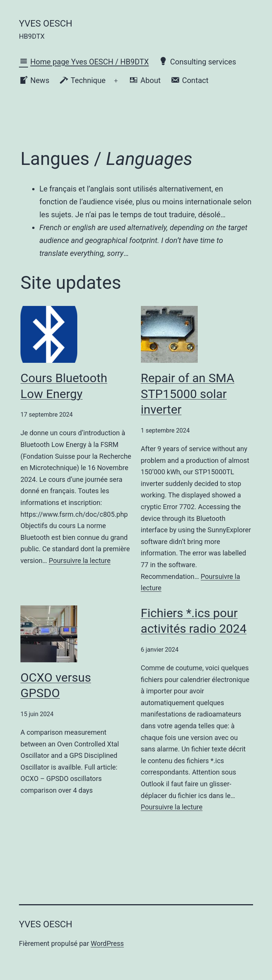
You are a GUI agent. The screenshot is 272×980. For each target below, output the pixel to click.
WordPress (107, 943)
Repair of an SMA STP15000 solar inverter (188, 394)
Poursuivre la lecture (80, 561)
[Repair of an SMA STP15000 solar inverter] (169, 334)
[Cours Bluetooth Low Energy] (49, 334)
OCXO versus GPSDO (56, 685)
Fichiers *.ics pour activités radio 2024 (194, 621)
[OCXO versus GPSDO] (49, 634)
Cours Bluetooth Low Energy (64, 386)
